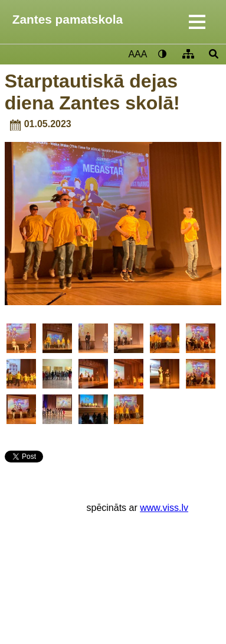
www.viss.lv (164, 508)
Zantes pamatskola (68, 19)
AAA (137, 54)
